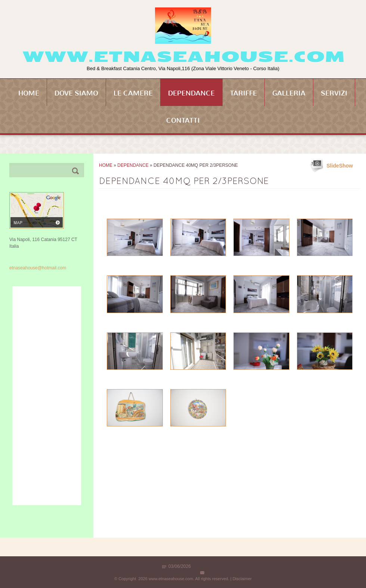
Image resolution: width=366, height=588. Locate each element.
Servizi (334, 93)
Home (29, 93)
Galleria (289, 93)
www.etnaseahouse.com (183, 57)
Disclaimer (242, 579)
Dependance (191, 93)
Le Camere (133, 93)
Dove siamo (76, 93)
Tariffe (244, 93)
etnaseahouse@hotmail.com (38, 268)
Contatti (183, 121)
